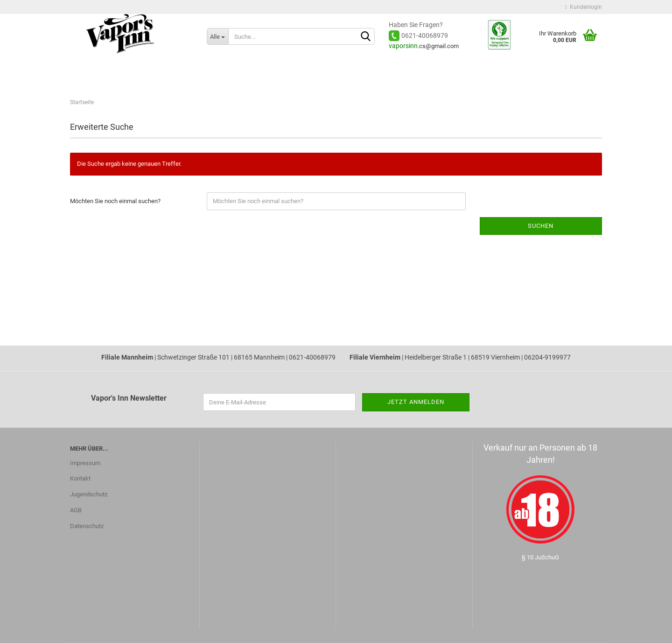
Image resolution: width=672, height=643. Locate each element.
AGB (76, 510)
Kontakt (80, 478)
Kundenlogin (584, 7)
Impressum (85, 463)
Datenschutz (87, 526)
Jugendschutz (89, 494)
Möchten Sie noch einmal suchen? (115, 201)
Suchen (541, 226)
